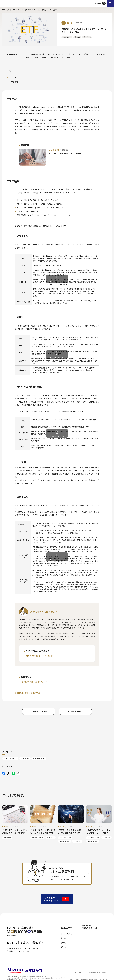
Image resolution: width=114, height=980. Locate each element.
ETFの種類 (14, 82)
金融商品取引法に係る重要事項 (27, 693)
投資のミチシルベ (95, 922)
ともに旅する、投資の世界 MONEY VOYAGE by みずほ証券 (12, 3)
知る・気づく (67, 929)
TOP (4, 10)
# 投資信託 (77, 37)
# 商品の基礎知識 (65, 833)
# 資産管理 (51, 833)
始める (9, 10)
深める (64, 938)
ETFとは (13, 77)
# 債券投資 (77, 836)
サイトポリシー (79, 968)
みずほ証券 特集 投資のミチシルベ (34, 682)
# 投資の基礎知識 (67, 37)
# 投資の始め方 (87, 37)
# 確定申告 (7, 833)
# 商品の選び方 (65, 836)
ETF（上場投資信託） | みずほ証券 (38, 656)
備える (64, 942)
